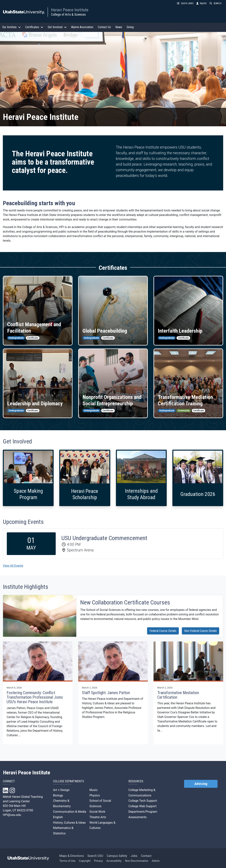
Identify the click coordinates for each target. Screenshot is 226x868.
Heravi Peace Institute (70, 10)
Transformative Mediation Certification (178, 695)
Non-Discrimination (137, 861)
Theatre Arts (98, 817)
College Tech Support (143, 801)
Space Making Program (28, 494)
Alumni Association (82, 27)
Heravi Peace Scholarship (85, 494)
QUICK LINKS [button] (185, 3)
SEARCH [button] (216, 3)
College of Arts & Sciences (68, 15)
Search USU (95, 856)
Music (93, 790)
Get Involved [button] (57, 27)
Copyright (85, 861)
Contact (146, 856)
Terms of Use (67, 861)
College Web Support (142, 806)
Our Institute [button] (12, 27)
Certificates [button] (34, 27)
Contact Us (104, 27)
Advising (201, 784)
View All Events (13, 566)
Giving (130, 27)
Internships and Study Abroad (141, 494)
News (119, 27)
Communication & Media (70, 812)
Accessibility (114, 861)
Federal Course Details (163, 631)
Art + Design (61, 790)
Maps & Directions (72, 856)
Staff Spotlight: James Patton (106, 693)
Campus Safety (117, 856)
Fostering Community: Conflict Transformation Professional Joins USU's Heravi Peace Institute (35, 697)
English (58, 817)
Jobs (134, 856)
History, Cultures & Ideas (69, 823)
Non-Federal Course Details (201, 631)
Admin (156, 861)
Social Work (97, 812)
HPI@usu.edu (12, 815)
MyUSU (201, 3)
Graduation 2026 (198, 494)
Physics (94, 795)
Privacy (98, 861)
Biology (58, 795)
